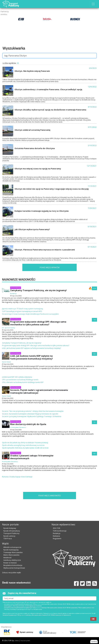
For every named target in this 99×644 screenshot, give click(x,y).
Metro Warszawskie (11, 555)
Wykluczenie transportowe (14, 568)
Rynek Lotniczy (9, 536)
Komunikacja (16, 288)
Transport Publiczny (11, 533)
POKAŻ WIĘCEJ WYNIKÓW (50, 267)
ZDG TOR (57, 528)
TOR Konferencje (60, 531)
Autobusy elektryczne (12, 560)
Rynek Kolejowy (10, 528)
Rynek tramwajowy (11, 550)
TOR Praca (8, 538)
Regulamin (57, 538)
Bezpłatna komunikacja (13, 565)
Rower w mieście (10, 563)
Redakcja (57, 533)
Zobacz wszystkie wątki (11, 573)
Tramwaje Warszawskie (13, 552)
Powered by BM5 (25, 641)
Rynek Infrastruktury (12, 531)
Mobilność (7, 558)
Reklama (56, 536)
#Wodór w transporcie (12, 547)
